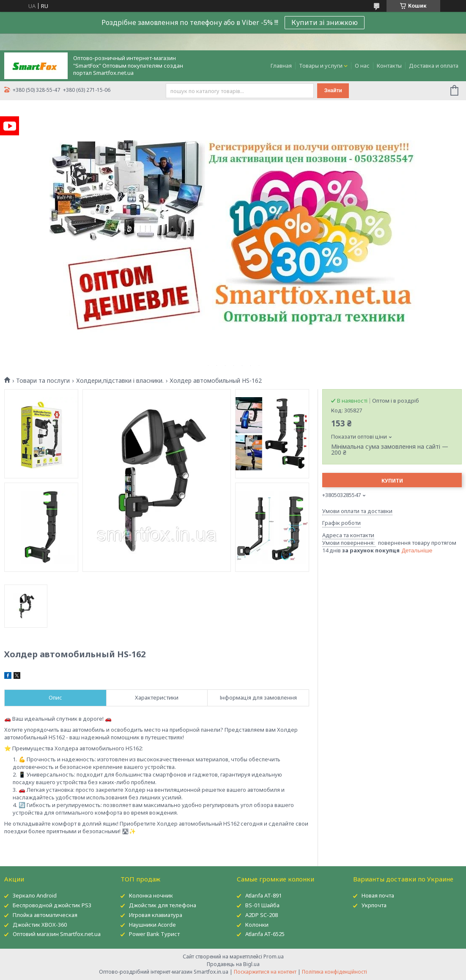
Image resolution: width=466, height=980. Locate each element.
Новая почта (378, 895)
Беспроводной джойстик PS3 (52, 905)
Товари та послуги (43, 381)
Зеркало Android (35, 895)
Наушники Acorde (152, 925)
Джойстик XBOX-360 (40, 925)
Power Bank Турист (154, 934)
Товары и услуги (321, 66)
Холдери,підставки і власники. (120, 381)
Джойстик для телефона (163, 905)
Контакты (389, 66)
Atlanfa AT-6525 (265, 934)
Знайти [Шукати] (333, 91)
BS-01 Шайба (262, 905)
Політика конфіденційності (334, 972)
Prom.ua (274, 957)
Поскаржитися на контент (265, 972)
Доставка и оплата (434, 66)
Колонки (257, 925)
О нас (362, 66)
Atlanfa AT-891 (263, 895)
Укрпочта (374, 905)
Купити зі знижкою (325, 22)
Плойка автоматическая (45, 915)
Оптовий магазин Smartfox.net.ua (57, 934)
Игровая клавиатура (156, 915)
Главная (281, 66)
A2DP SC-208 (262, 915)
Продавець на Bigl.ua (233, 964)
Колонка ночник (151, 895)
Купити (392, 481)
